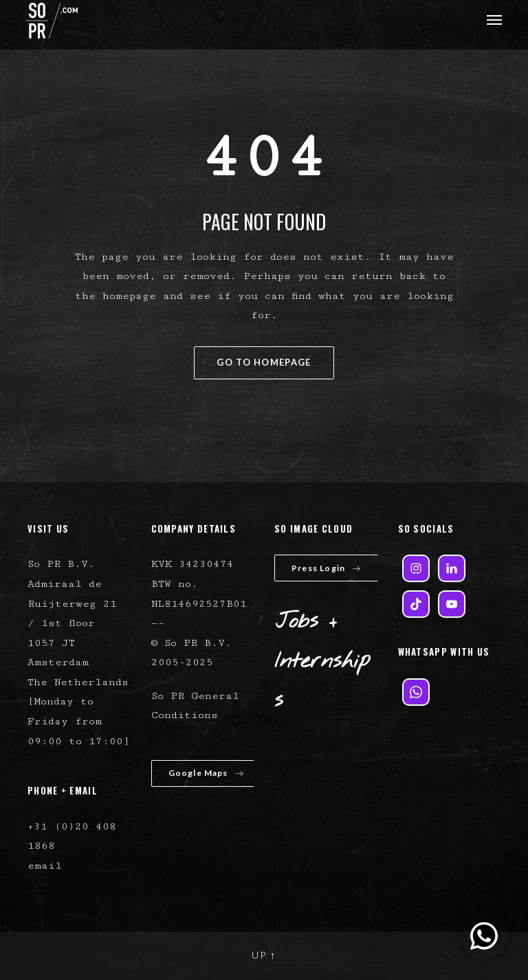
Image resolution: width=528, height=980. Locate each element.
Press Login (326, 568)
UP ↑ (264, 955)
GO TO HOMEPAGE (264, 362)
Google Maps (206, 773)
